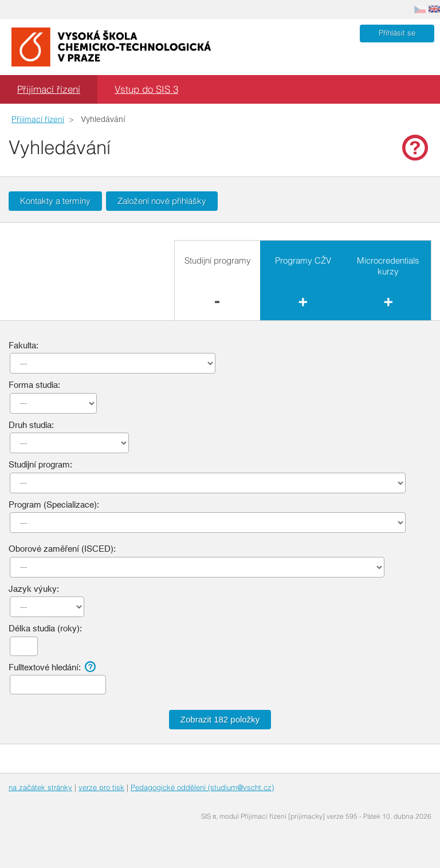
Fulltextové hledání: (54, 667)
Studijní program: (40, 464)
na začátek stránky (40, 787)
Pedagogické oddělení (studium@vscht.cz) (202, 787)
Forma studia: (34, 385)
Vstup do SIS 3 (146, 89)
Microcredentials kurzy (388, 266)
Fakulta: (23, 345)
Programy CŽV (303, 260)
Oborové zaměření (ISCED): (62, 549)
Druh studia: (31, 425)
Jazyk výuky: (34, 589)
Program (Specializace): (54, 504)
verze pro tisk (101, 787)
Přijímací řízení (49, 89)
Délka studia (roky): (45, 628)
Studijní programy (218, 260)
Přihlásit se (397, 33)
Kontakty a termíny (55, 201)
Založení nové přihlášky (162, 201)
